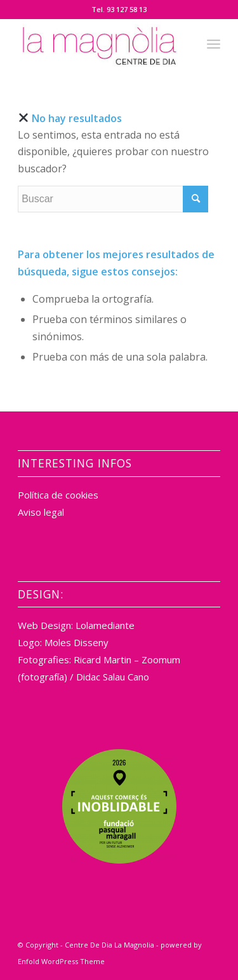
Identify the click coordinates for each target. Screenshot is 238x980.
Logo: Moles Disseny (63, 642)
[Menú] (214, 44)
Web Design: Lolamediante (76, 625)
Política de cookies (58, 495)
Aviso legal (41, 512)
